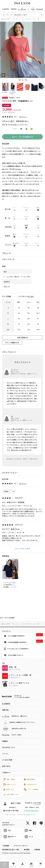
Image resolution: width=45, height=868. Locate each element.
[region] (22, 9)
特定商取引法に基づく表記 (11, 849)
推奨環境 (27, 849)
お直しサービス (10, 784)
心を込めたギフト (31, 784)
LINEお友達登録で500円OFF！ (24, 642)
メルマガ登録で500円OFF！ (24, 635)
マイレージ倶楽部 (31, 789)
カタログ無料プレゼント (14, 655)
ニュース (5, 754)
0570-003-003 (32, 811)
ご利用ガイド (6, 772)
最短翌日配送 (29, 779)
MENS (14, 9)
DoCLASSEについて (9, 747)
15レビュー (23, 117)
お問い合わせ (6, 766)
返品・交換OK (9, 779)
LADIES (6, 9)
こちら (31, 296)
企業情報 (37, 849)
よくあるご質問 (7, 760)
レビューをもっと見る (22, 548)
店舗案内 (5, 741)
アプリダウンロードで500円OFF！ (17, 649)
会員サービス (9, 789)
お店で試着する (23, 337)
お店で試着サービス (11, 794)
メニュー (4, 865)
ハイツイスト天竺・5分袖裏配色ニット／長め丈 (10, 585)
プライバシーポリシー (21, 846)
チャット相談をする (12, 343)
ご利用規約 (6, 846)
